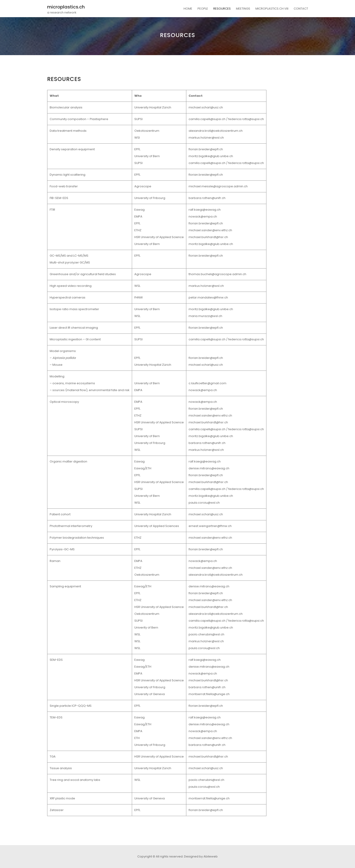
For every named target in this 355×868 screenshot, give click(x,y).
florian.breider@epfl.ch (206, 149)
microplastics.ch (66, 7)
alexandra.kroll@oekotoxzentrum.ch (216, 131)
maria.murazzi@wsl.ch (205, 316)
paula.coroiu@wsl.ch (204, 503)
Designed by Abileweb (201, 856)
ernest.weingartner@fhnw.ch (210, 526)
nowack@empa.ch (203, 216)
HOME (188, 9)
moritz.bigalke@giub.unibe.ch (211, 156)
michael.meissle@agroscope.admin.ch (218, 186)
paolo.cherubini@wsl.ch (206, 634)
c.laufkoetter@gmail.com (207, 383)
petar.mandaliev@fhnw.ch (208, 297)
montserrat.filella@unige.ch (209, 694)
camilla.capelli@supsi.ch (207, 119)
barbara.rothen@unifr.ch (207, 198)
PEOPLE (203, 9)
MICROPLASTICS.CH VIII (272, 9)
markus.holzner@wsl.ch (206, 138)
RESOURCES (222, 9)
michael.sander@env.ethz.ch (210, 230)
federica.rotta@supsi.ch (246, 119)
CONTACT (301, 9)
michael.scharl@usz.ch (206, 107)
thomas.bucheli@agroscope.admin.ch (217, 274)
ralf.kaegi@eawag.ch (205, 210)
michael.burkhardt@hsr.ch (208, 237)
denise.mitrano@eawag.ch (209, 468)
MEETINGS (243, 9)
